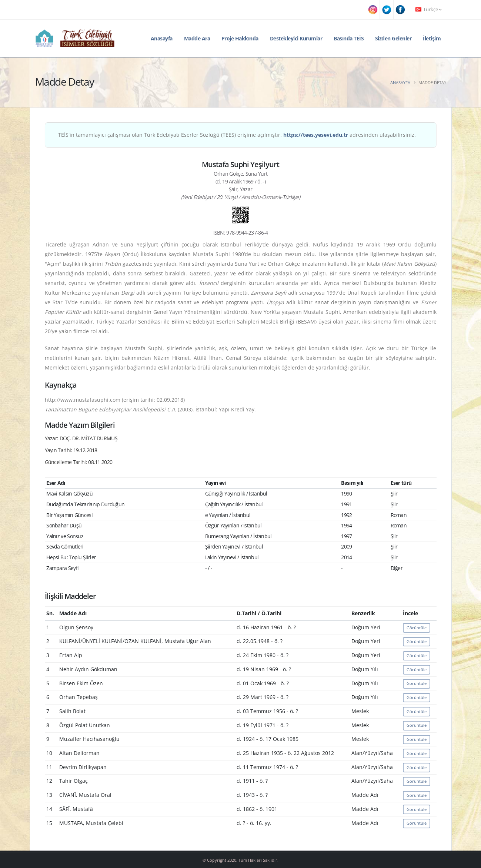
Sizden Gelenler (393, 38)
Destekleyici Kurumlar (296, 38)
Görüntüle (417, 628)
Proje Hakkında (240, 38)
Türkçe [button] (428, 9)
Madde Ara (197, 38)
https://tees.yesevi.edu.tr (316, 135)
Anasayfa (162, 38)
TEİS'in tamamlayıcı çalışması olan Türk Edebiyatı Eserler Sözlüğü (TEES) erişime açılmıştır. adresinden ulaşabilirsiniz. (237, 135)
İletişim (432, 38)
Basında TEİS (349, 38)
